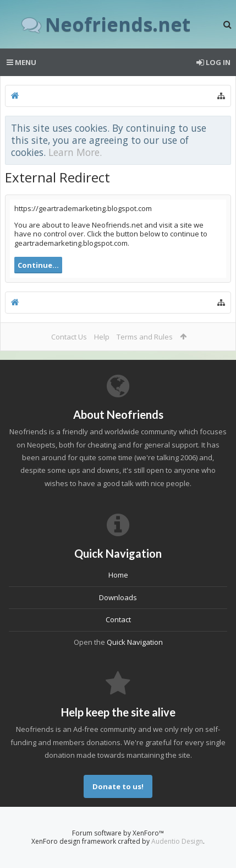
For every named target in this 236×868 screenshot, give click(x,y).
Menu (21, 62)
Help (102, 337)
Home (118, 575)
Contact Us (69, 337)
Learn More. (75, 152)
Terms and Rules (145, 337)
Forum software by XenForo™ (118, 833)
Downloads (118, 597)
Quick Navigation (135, 642)
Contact (118, 619)
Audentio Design (177, 841)
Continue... (38, 265)
